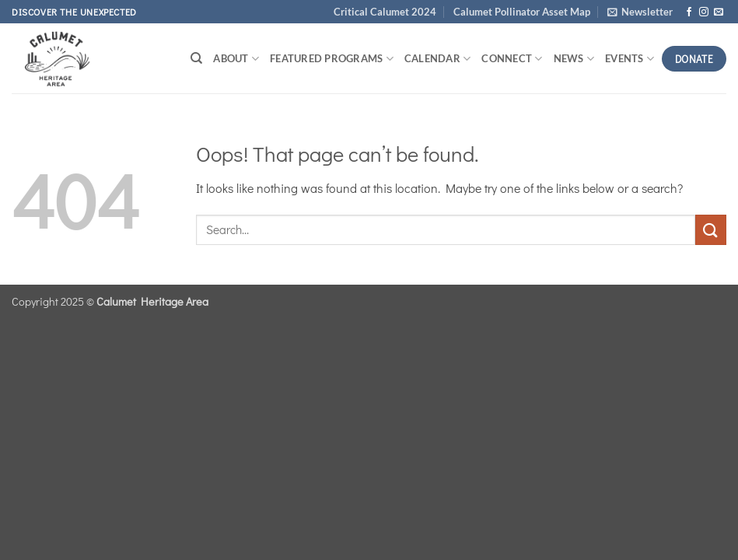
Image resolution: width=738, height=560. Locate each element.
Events (630, 59)
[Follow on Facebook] (689, 12)
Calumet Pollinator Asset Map (522, 12)
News (574, 59)
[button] (640, 12)
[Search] (196, 58)
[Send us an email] (719, 12)
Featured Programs (332, 59)
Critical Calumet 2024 (385, 12)
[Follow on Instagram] (704, 12)
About (236, 59)
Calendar (438, 59)
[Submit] (711, 230)
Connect (512, 59)
